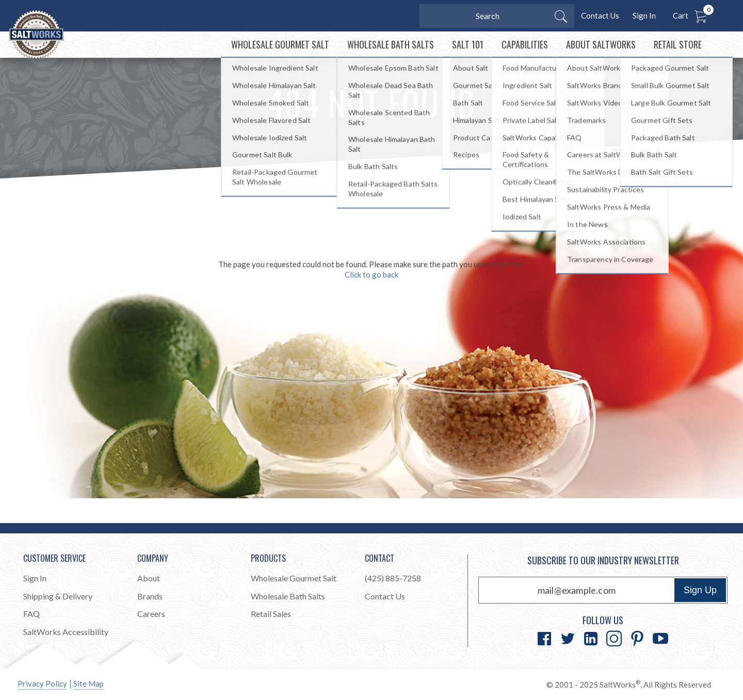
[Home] (61, 56)
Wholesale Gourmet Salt (294, 578)
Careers (151, 614)
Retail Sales (271, 614)
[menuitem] (265, 57)
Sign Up (700, 590)
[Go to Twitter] (568, 639)
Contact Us (600, 15)
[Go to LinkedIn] (591, 639)
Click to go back (372, 299)
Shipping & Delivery (58, 596)
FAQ (31, 614)
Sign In (644, 15)
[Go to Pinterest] (637, 639)
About (149, 578)
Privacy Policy (42, 683)
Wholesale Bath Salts (288, 596)
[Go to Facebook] (544, 639)
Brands (150, 596)
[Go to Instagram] (614, 639)
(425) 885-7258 (393, 578)
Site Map (88, 683)
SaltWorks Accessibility (66, 632)
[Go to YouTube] (660, 639)
